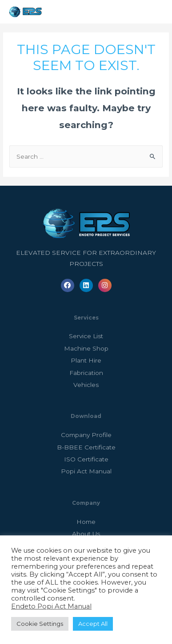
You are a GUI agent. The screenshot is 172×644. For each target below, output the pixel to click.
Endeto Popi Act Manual (51, 606)
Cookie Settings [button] (40, 624)
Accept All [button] (93, 624)
